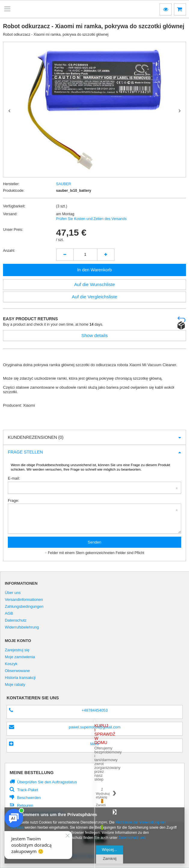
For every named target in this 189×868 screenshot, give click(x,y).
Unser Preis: (13, 230)
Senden (95, 542)
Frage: (14, 500)
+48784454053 (95, 710)
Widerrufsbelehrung (22, 627)
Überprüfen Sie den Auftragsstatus (47, 782)
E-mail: (14, 478)
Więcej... (109, 850)
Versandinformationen (24, 600)
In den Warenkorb (95, 270)
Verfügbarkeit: (14, 206)
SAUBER (64, 184)
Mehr (95, 744)
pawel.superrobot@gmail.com (95, 727)
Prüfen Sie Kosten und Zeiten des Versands (91, 219)
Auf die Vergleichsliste (95, 297)
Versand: (10, 214)
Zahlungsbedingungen (24, 607)
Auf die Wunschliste (95, 284)
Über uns (13, 593)
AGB (9, 613)
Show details (95, 335)
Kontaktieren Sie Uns (33, 698)
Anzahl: (9, 251)
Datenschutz (16, 620)
